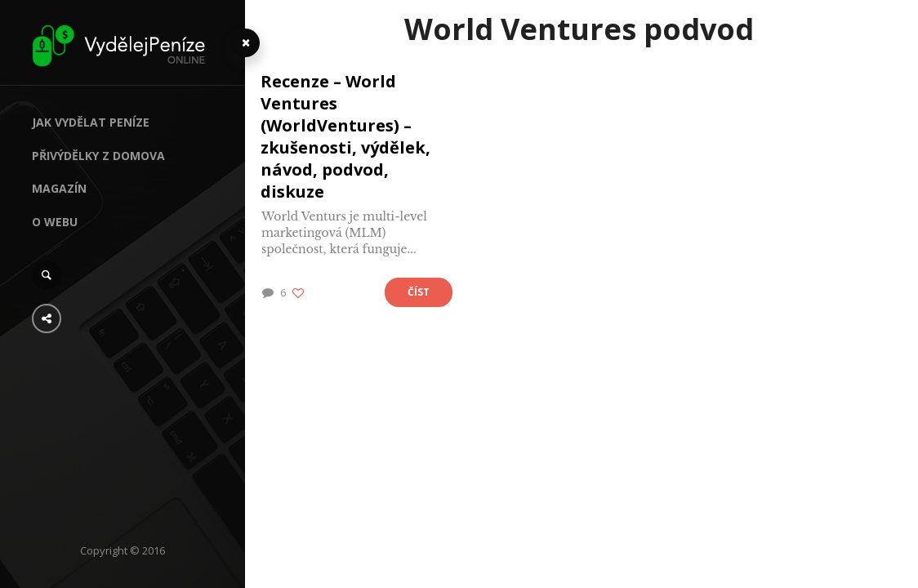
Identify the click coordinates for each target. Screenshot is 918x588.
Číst (419, 292)
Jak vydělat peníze (91, 122)
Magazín (59, 188)
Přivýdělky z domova (98, 156)
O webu (55, 222)
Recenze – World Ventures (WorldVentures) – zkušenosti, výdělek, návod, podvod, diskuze (345, 136)
